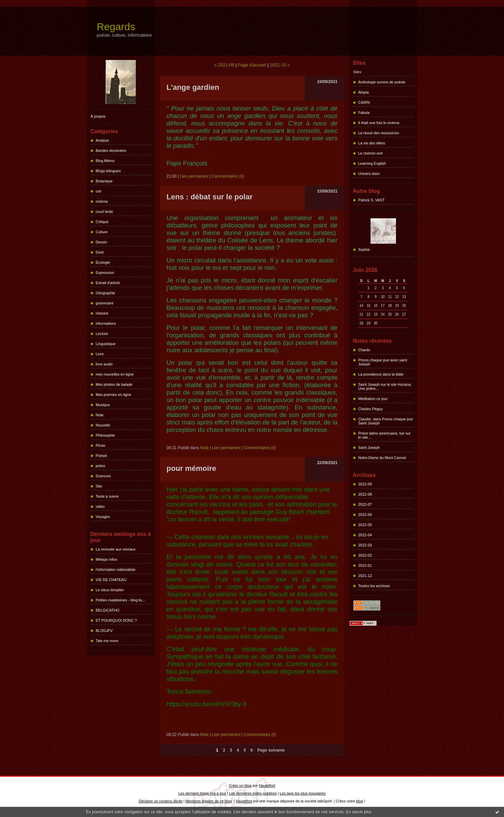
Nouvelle (103, 425)
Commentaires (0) (228, 176)
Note (100, 415)
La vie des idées (372, 143)
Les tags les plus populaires (303, 793)
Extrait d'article (108, 283)
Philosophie (106, 435)
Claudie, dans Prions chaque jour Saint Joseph (386, 421)
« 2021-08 (224, 65)
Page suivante (271, 750)
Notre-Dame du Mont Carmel (382, 458)
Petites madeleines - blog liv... (120, 600)
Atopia (364, 92)
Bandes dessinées (111, 151)
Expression (105, 273)
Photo (101, 445)
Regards (116, 27)
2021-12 (365, 576)
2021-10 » (280, 65)
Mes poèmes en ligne (114, 395)
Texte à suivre (107, 496)
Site (99, 486)
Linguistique (106, 344)
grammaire (105, 303)
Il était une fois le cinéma (379, 123)
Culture (102, 232)
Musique (103, 405)
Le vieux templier (110, 590)
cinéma (102, 201)
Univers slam (369, 174)
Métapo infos (107, 559)
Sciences (103, 476)
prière (101, 466)
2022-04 (365, 535)
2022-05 (365, 525)
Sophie (364, 250)
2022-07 (365, 504)
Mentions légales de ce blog (209, 801)
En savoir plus (359, 812)
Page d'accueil (252, 65)
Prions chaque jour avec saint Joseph (383, 362)
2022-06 (365, 515)
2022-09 (365, 484)
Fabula (364, 113)
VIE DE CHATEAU (111, 580)
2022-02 (365, 555)
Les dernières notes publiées (253, 793)
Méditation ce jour (373, 399)
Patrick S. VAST (372, 200)
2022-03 (365, 545)
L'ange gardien (193, 87)
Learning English (372, 163)
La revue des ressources (379, 133)
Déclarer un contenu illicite (161, 801)
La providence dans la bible (381, 374)
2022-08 (365, 494)
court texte (104, 212)
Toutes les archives (374, 586)
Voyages (103, 517)
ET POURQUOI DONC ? (116, 620)
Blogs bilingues (108, 171)
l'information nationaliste (116, 570)
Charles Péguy (371, 409)
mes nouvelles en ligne (115, 374)
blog (360, 801)
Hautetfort (267, 785)
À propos (98, 116)
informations (106, 323)
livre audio (104, 364)
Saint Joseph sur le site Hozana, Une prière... (385, 386)
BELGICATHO (108, 610)
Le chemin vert (371, 153)
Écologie (103, 262)
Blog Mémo (105, 161)
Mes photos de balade (114, 384)
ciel (99, 191)
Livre (100, 354)
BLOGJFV (104, 631)
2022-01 (365, 565)
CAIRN (364, 102)
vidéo (100, 506)
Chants (364, 350)
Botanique (104, 181)
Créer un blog (240, 785)
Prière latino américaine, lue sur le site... (385, 435)
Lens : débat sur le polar (210, 197)
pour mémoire (192, 468)
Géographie (106, 293)
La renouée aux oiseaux (116, 549)
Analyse (102, 140)
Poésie (102, 456)
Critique (102, 222)
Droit (100, 252)
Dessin (102, 242)
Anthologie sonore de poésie (382, 82)
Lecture (102, 334)
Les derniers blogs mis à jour (202, 793)
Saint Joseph (369, 447)
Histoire (102, 313)
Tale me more (107, 641)
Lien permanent (194, 176)
